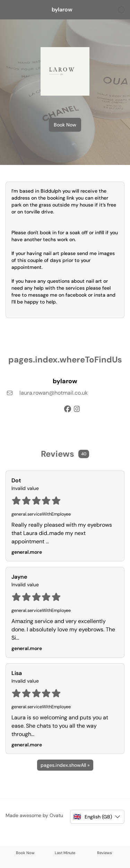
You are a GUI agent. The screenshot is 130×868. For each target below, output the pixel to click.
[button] (97, 817)
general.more (27, 552)
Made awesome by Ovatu (34, 815)
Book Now (65, 125)
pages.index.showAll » (65, 765)
